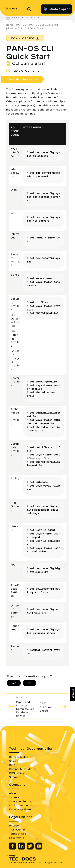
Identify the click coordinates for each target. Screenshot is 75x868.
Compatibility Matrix (22, 769)
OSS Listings (17, 773)
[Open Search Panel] (30, 9)
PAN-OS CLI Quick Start (43, 25)
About (13, 793)
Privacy (14, 825)
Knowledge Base (20, 809)
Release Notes (18, 757)
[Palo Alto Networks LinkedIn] (22, 849)
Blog (12, 765)
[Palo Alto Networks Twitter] (30, 849)
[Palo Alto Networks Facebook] (13, 849)
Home (10, 25)
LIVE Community (20, 805)
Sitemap (14, 777)
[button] (72, 694)
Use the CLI (15, 28)
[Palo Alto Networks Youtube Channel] (39, 849)
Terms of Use (17, 834)
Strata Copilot (56, 9)
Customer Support (21, 801)
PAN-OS (21, 25)
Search (13, 761)
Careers (14, 797)
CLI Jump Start (34, 28)
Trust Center (17, 829)
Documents (16, 838)
